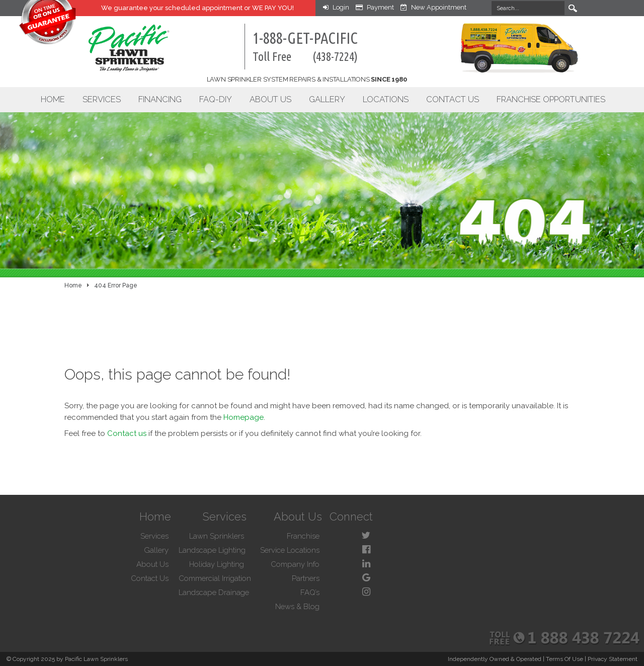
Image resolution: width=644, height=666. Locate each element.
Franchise (303, 536)
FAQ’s (310, 593)
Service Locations (290, 550)
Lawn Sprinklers (217, 536)
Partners (306, 578)
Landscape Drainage (214, 593)
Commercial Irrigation (215, 578)
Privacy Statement (613, 659)
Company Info (295, 564)
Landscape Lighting (212, 550)
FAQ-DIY (216, 99)
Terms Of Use (565, 659)
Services (102, 99)
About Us (270, 99)
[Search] (528, 8)
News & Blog (297, 607)
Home (53, 99)
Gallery (327, 99)
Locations (386, 99)
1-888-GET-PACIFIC (305, 46)
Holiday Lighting (217, 564)
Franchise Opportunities (551, 99)
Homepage (244, 417)
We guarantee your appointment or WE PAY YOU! (197, 8)
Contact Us (453, 99)
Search (573, 8)
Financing (160, 99)
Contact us (127, 433)
